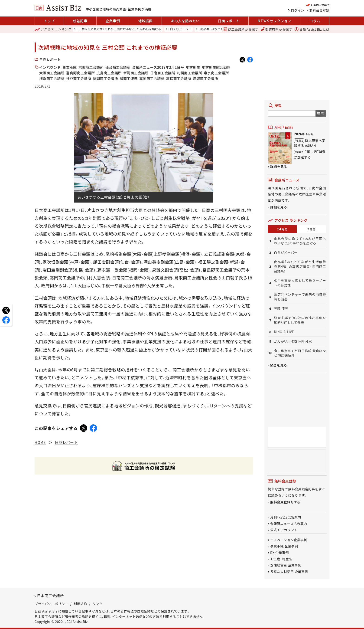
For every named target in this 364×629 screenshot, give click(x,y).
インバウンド (50, 67)
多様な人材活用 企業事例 (289, 572)
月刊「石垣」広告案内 (286, 517)
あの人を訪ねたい (185, 21)
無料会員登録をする (285, 502)
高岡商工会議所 (152, 78)
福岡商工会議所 (106, 78)
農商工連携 (129, 78)
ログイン (298, 10)
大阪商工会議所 (52, 73)
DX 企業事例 (279, 553)
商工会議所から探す (241, 29)
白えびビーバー (181, 29)
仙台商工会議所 (118, 67)
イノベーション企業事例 (289, 540)
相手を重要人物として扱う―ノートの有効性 (300, 283)
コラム (315, 21)
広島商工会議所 (109, 73)
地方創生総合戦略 (216, 67)
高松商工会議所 (179, 78)
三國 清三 (281, 309)
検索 (321, 113)
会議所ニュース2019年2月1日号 (158, 67)
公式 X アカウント (284, 530)
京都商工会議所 (91, 67)
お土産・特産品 (281, 559)
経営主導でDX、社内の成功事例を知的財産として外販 (300, 320)
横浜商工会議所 (52, 78)
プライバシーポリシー (51, 604)
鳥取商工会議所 (206, 78)
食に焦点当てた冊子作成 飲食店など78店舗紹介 (300, 353)
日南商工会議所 (163, 73)
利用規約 (80, 604)
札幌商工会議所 (190, 73)
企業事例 (113, 21)
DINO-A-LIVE (284, 332)
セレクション (274, 21)
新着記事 (80, 21)
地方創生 (193, 67)
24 (282, 229)
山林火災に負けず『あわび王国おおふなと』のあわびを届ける (120, 29)
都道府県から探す (276, 29)
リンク (97, 604)
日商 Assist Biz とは (312, 29)
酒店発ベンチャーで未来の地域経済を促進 (300, 297)
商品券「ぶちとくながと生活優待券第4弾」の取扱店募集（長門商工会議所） (300, 266)
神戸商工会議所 (79, 78)
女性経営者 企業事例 (286, 565)
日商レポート (229, 21)
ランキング (53, 29)
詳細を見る (279, 167)
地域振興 (145, 21)
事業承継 (70, 67)
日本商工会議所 (50, 596)
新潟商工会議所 (136, 73)
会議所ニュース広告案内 (289, 524)
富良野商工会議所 (81, 73)
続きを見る (279, 365)
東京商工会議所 (216, 73)
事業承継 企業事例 (284, 546)
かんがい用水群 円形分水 (293, 341)
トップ (49, 21)
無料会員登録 (319, 10)
